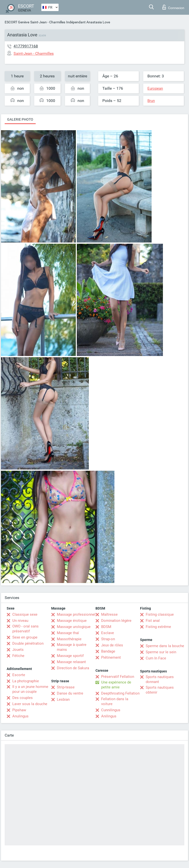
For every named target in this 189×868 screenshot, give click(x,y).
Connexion (173, 7)
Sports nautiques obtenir (160, 690)
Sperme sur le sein (161, 652)
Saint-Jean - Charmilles (48, 22)
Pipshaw (19, 710)
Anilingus (109, 716)
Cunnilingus (111, 710)
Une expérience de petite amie (116, 685)
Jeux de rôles (112, 645)
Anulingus (20, 716)
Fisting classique (160, 614)
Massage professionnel (76, 614)
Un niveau (20, 621)
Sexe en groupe (25, 637)
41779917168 (26, 46)
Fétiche (18, 656)
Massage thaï (68, 633)
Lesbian (63, 699)
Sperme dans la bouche (165, 646)
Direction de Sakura (73, 668)
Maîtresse (109, 614)
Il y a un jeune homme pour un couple (30, 689)
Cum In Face (156, 658)
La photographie (26, 681)
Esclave (108, 633)
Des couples (23, 698)
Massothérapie (69, 639)
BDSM (106, 627)
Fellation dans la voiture (115, 701)
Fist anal (153, 621)
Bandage (108, 651)
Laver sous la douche (30, 704)
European (155, 88)
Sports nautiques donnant (160, 679)
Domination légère (116, 621)
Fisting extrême (158, 627)
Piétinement (111, 657)
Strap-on (108, 639)
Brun (151, 101)
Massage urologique (74, 627)
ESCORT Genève (17, 22)
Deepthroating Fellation (120, 693)
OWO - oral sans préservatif (25, 629)
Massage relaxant (71, 662)
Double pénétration (28, 643)
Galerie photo (20, 119)
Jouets (18, 650)
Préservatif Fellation (118, 677)
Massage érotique (72, 621)
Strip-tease (66, 687)
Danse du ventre (70, 693)
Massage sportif (70, 656)
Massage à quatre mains (72, 647)
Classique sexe (25, 614)
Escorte (19, 675)
